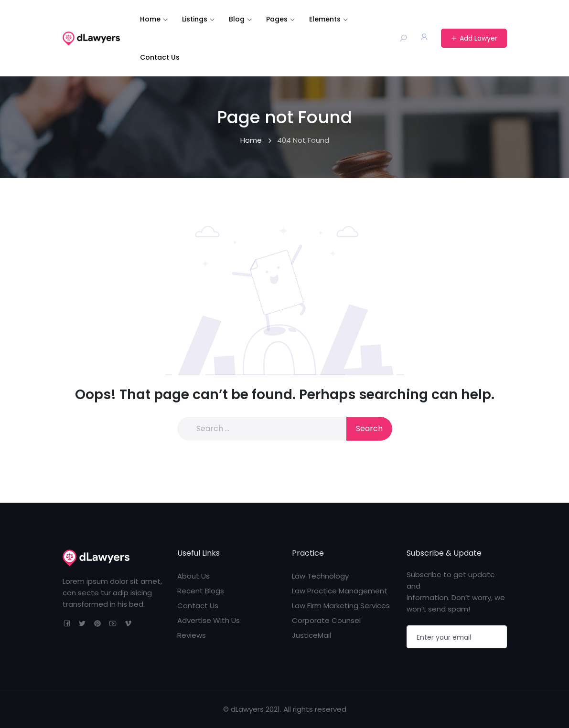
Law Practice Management (340, 591)
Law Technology (320, 576)
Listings (195, 19)
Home (150, 19)
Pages (277, 19)
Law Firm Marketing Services (341, 606)
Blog (237, 19)
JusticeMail (311, 635)
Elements (325, 19)
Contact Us (160, 57)
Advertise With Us (209, 620)
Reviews (192, 635)
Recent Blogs (201, 591)
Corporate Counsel (326, 620)
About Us (193, 576)
